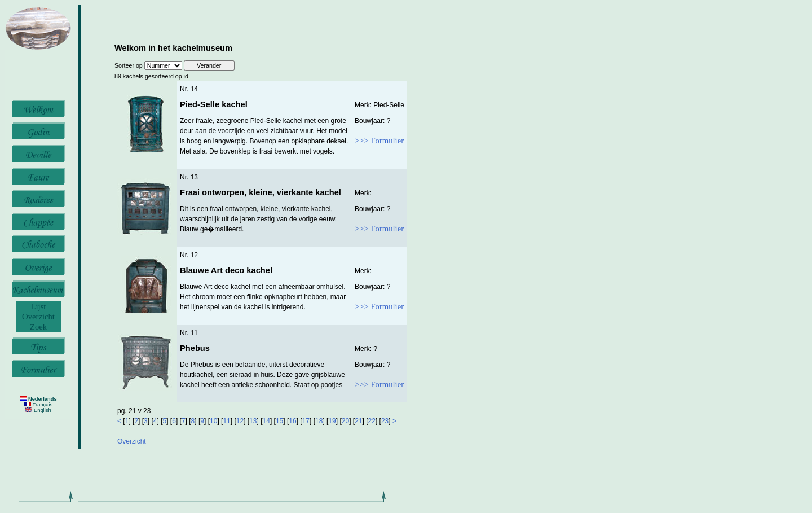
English (38, 410)
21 (358, 421)
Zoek (38, 327)
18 (319, 421)
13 (253, 421)
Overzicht (38, 317)
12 (240, 421)
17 (306, 421)
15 (279, 421)
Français (38, 405)
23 (385, 421)
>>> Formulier (379, 141)
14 (266, 421)
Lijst (39, 306)
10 (213, 421)
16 (292, 421)
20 (345, 421)
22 (372, 421)
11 (226, 421)
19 (332, 421)
